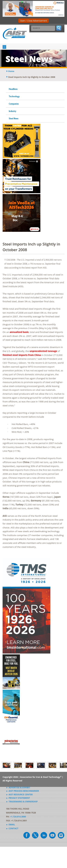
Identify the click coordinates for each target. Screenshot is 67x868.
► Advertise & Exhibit (18, 788)
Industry (12, 111)
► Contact (12, 828)
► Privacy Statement (18, 798)
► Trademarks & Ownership (22, 802)
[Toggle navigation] (4, 47)
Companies (14, 104)
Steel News (14, 118)
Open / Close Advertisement (34, 21)
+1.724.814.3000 (18, 817)
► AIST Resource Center (19, 795)
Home (11, 71)
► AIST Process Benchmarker (22, 791)
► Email (10, 825)
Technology (14, 96)
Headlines (13, 89)
